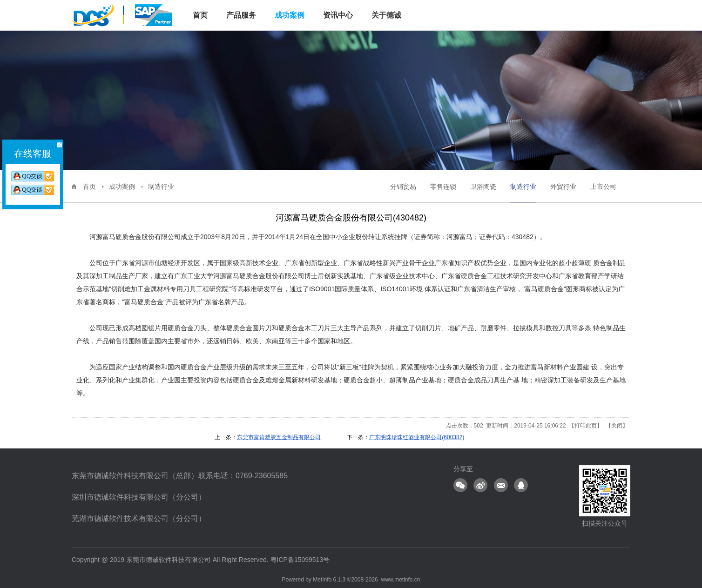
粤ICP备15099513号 (300, 560)
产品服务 (241, 15)
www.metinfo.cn (400, 580)
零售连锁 (443, 187)
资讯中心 (338, 15)
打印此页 (586, 426)
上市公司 (603, 187)
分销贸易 (403, 187)
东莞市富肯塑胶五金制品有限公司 (279, 437)
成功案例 (290, 15)
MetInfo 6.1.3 (329, 580)
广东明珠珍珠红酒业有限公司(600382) (417, 437)
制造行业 (161, 187)
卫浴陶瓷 (483, 187)
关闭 (617, 426)
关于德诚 (386, 15)
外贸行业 (563, 187)
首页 (89, 187)
